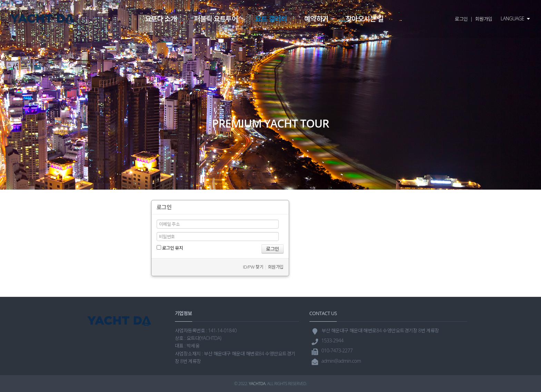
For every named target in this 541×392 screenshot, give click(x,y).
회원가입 (484, 19)
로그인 (461, 19)
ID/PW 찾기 (253, 267)
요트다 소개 (161, 19)
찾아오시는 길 (365, 19)
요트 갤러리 (271, 19)
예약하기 (316, 19)
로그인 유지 (170, 248)
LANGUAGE (515, 18)
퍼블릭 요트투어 (216, 19)
